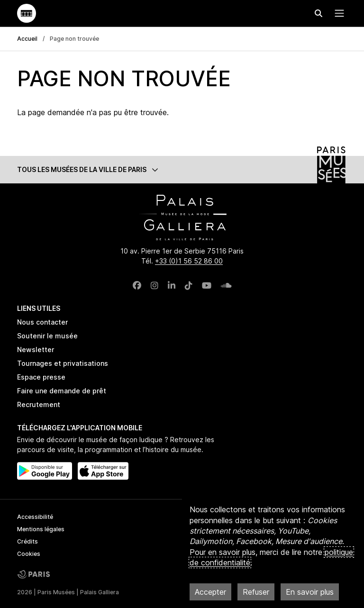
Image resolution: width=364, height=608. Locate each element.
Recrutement (39, 404)
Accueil (27, 39)
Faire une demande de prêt (62, 391)
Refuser (256, 592)
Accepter (210, 592)
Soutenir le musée (47, 336)
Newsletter (36, 349)
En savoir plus (310, 592)
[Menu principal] (337, 13)
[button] (182, 169)
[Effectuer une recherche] (318, 13)
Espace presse (41, 377)
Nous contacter (42, 322)
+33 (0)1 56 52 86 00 (189, 261)
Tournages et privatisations (63, 363)
